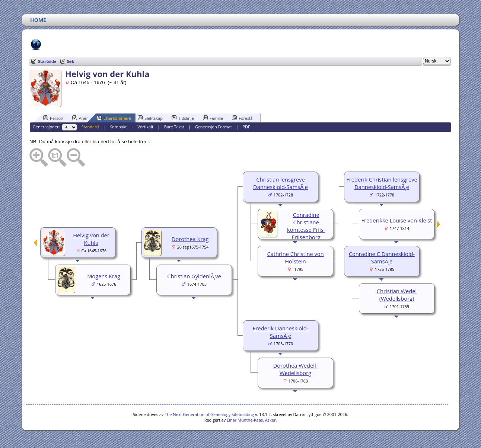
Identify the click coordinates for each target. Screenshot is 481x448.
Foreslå (242, 118)
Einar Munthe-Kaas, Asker (251, 420)
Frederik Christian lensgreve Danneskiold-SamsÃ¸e (382, 183)
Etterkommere (114, 118)
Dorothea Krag (190, 239)
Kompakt (118, 127)
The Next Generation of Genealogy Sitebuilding (209, 414)
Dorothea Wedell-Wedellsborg (296, 369)
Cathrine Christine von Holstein (295, 257)
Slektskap (150, 118)
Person (53, 118)
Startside (47, 61)
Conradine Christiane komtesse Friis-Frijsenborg (306, 226)
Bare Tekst (174, 127)
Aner (80, 118)
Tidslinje (183, 118)
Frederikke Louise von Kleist (397, 220)
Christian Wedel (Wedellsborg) (397, 295)
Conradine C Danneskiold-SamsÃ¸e (382, 257)
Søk (71, 61)
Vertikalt (145, 127)
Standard (90, 127)
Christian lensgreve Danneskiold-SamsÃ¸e (281, 183)
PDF (246, 127)
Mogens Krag (104, 276)
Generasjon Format (214, 127)
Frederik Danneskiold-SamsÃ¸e (281, 332)
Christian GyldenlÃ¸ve (194, 276)
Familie (213, 118)
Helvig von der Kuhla (91, 239)
